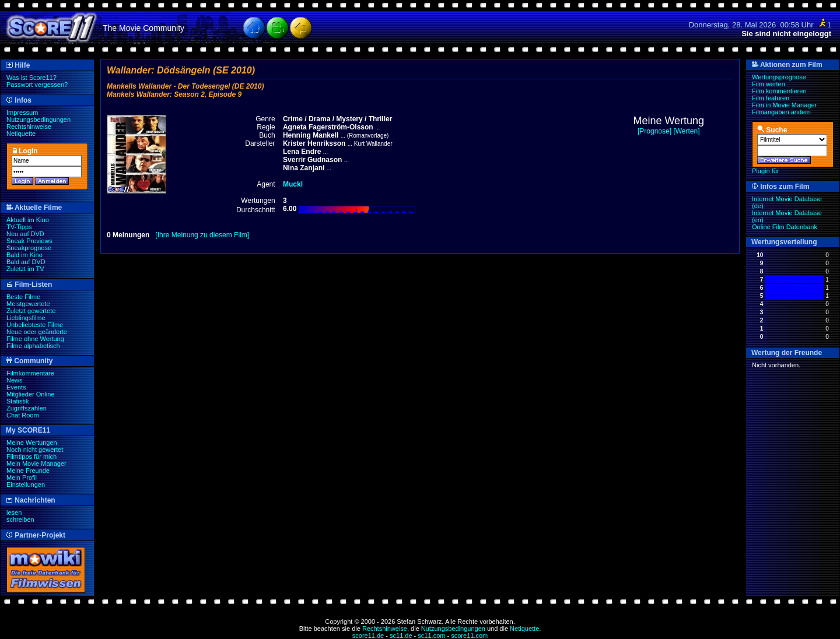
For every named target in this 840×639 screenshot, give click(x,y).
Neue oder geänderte (37, 332)
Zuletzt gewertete (31, 311)
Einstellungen (26, 484)
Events (16, 387)
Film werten (769, 84)
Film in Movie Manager (784, 105)
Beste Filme (23, 297)
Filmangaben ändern (781, 112)
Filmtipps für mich (32, 457)
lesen (14, 512)
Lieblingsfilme (26, 318)
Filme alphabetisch (33, 346)
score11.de (368, 636)
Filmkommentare (30, 373)
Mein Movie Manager (36, 464)
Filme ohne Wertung (35, 339)
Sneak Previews (29, 241)
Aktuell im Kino (28, 220)
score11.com (469, 636)
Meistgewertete (28, 304)
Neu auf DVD (25, 234)
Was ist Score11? (32, 78)
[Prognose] (654, 131)
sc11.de (401, 636)
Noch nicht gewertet (35, 450)
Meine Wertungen (32, 443)
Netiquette (21, 134)
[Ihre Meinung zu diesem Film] (202, 235)
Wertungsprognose (779, 77)
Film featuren (771, 98)
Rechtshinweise (29, 127)
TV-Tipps (19, 227)
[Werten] (686, 131)
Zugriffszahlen (27, 408)
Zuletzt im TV (25, 269)
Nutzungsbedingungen (38, 120)
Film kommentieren (779, 91)
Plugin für (765, 171)
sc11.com (431, 636)
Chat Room (23, 415)
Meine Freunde (28, 471)
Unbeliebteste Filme (35, 325)
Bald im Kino (24, 255)
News (15, 380)
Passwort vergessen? (37, 85)
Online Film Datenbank (785, 227)
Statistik (18, 401)
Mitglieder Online (31, 394)
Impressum (22, 113)
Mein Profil (22, 478)
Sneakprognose (29, 248)
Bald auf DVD (26, 262)
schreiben (20, 519)
